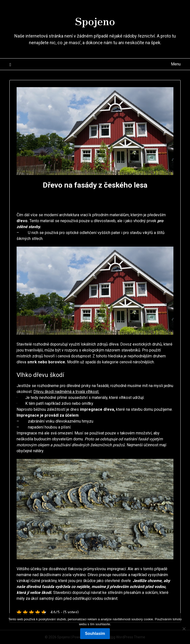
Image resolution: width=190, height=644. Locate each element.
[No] (184, 629)
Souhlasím (95, 634)
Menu (176, 64)
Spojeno (95, 20)
